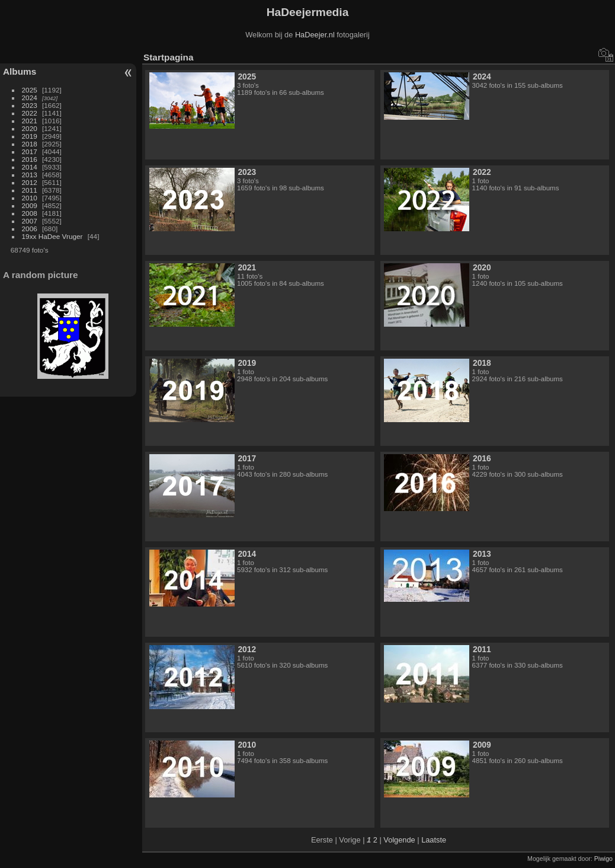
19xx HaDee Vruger (52, 236)
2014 (30, 167)
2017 (30, 151)
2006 (30, 229)
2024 (30, 98)
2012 (30, 182)
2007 (30, 221)
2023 (30, 105)
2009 (30, 205)
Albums (20, 71)
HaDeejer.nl (315, 35)
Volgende (399, 840)
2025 (30, 90)
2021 (30, 121)
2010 (30, 198)
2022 (30, 113)
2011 (30, 190)
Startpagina (169, 57)
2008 (30, 213)
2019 (30, 136)
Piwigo (603, 859)
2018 (30, 144)
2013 (30, 175)
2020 (30, 128)
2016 (30, 159)
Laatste (434, 840)
